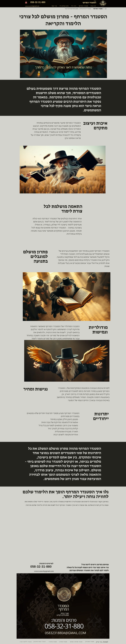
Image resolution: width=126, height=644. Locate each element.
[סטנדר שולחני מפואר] (76, 642)
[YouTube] (106, 586)
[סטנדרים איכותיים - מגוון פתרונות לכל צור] (78, 9)
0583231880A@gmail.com (32, 6)
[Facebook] (96, 586)
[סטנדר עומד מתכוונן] (40, 641)
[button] (26, 2)
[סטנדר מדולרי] (53, 642)
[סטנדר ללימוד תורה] (26, 642)
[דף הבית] (106, 9)
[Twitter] (101, 586)
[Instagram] (92, 586)
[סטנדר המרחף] (98, 9)
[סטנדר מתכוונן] (90, 642)
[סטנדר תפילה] (63, 642)
